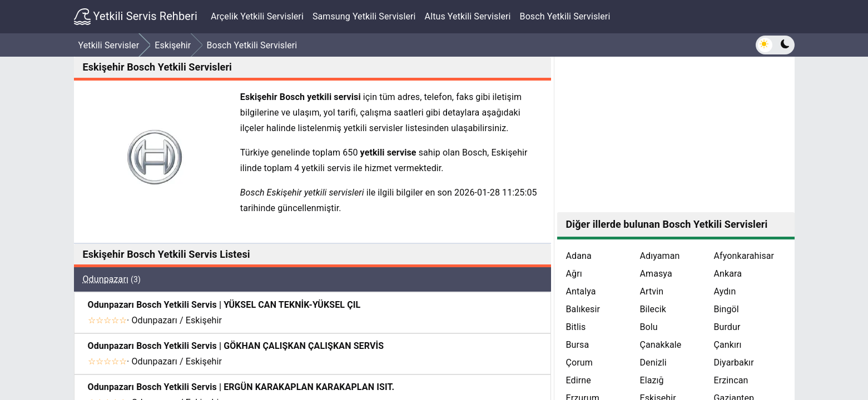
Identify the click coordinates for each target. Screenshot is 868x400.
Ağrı (574, 274)
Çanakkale (660, 345)
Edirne (579, 380)
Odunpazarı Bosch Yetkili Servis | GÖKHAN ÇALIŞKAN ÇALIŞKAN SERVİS (236, 346)
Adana (579, 256)
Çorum (579, 362)
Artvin (651, 291)
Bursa (578, 345)
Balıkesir (583, 309)
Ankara (728, 274)
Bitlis (576, 327)
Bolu (648, 327)
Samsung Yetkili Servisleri (364, 16)
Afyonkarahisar (744, 256)
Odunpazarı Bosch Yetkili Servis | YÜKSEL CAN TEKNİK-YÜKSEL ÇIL (224, 305)
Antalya (581, 291)
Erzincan (731, 380)
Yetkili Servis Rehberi (136, 17)
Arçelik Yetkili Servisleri (257, 16)
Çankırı (727, 345)
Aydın (725, 291)
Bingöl (726, 309)
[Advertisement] (676, 134)
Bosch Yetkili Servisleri (565, 16)
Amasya (656, 274)
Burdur (727, 327)
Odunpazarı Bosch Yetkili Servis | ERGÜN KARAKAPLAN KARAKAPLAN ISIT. (241, 387)
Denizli (653, 362)
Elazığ (651, 380)
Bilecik (653, 309)
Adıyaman (659, 256)
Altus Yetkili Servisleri (468, 16)
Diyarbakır (733, 362)
